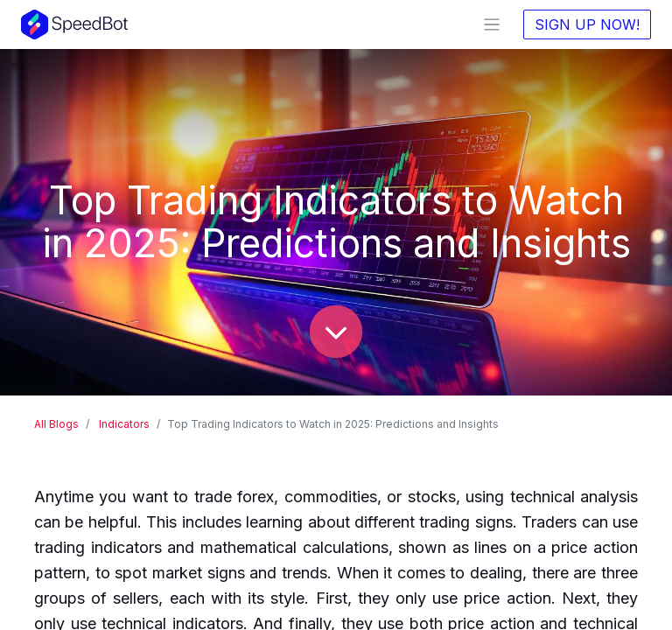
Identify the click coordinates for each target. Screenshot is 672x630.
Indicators (124, 424)
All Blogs (56, 424)
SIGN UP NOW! (587, 24)
